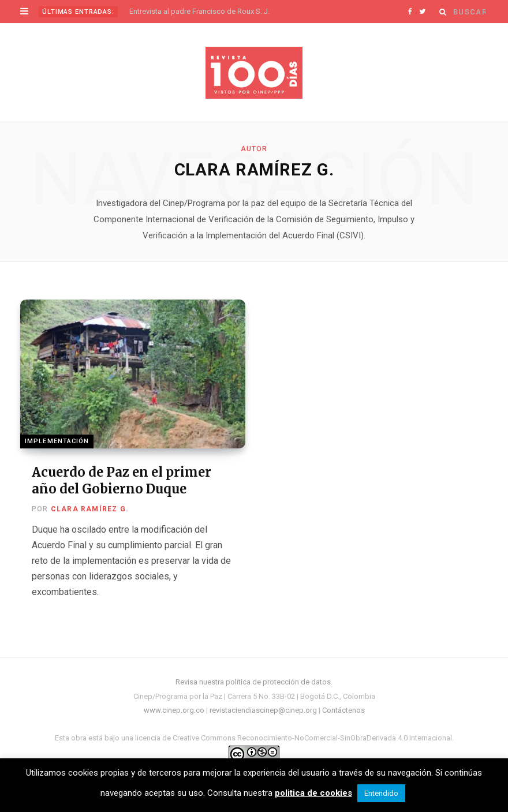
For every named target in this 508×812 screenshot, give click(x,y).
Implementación (57, 441)
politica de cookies (313, 793)
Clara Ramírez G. (90, 509)
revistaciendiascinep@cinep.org (263, 710)
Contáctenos (343, 710)
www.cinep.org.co (174, 710)
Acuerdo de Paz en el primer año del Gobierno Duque (122, 480)
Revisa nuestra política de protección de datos (253, 682)
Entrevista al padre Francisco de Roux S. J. (199, 11)
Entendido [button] (381, 793)
